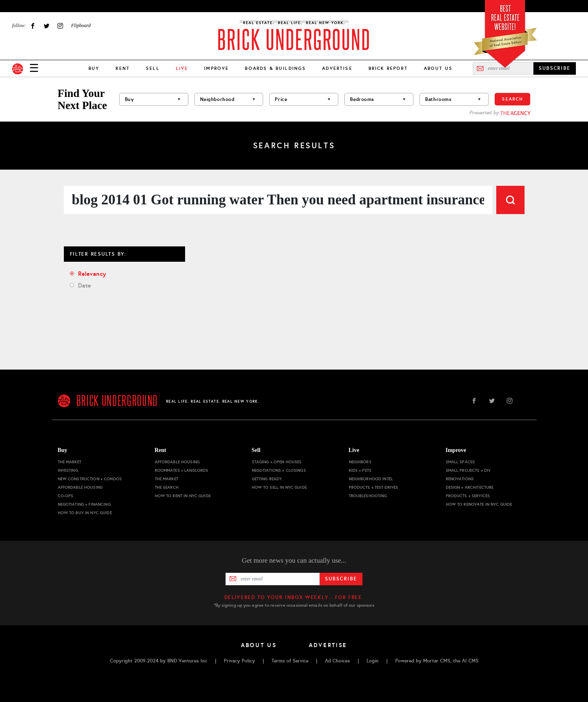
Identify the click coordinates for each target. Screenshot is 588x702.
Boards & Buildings (275, 68)
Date (85, 285)
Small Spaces (460, 462)
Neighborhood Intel (371, 479)
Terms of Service (290, 661)
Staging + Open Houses (277, 462)
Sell (153, 68)
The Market (70, 462)
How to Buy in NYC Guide (85, 513)
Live (354, 450)
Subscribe (341, 579)
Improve (216, 68)
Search (512, 99)
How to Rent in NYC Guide (183, 496)
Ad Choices (337, 661)
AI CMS (470, 661)
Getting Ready (267, 479)
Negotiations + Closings (279, 470)
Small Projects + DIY (468, 470)
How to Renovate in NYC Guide (479, 504)
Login (373, 661)
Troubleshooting (368, 496)
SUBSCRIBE (555, 68)
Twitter (46, 26)
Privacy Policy (239, 661)
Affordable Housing (80, 487)
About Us (438, 68)
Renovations (460, 479)
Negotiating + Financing (84, 504)
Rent (123, 68)
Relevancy (92, 274)
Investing (68, 470)
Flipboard (81, 25)
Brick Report (388, 68)
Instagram (60, 26)
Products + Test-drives (374, 487)
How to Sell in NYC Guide (279, 487)
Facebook (33, 26)
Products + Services (468, 496)
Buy (94, 68)
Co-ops (66, 496)
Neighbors (360, 462)
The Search (167, 487)
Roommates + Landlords (182, 470)
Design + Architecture (470, 487)
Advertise (337, 68)
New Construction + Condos (90, 479)
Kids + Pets (360, 470)
